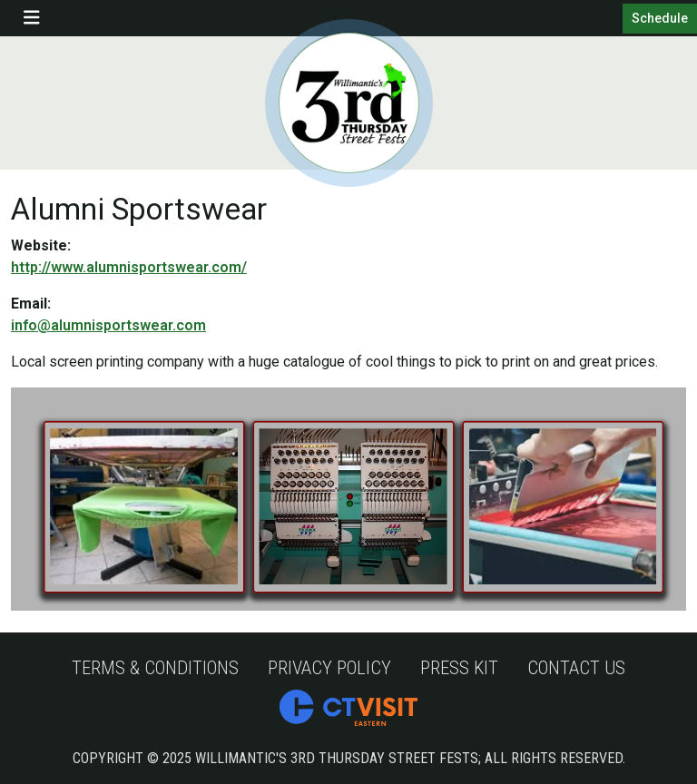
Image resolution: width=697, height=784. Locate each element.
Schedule (660, 18)
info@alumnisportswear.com (108, 325)
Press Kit (459, 668)
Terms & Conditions (155, 668)
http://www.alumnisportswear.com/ (129, 267)
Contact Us (576, 668)
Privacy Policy (329, 668)
